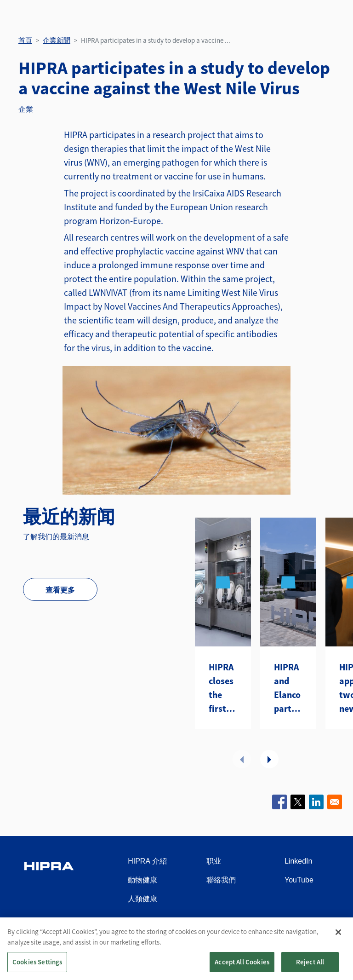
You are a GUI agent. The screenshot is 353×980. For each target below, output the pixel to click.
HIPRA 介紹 (147, 861)
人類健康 (142, 899)
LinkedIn (299, 861)
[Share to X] (298, 802)
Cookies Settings (37, 969)
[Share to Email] (335, 802)
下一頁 (269, 759)
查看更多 (60, 590)
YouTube (299, 880)
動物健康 (142, 880)
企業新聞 (57, 40)
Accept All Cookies (242, 969)
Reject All (310, 969)
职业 (214, 861)
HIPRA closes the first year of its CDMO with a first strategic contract (223, 688)
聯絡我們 (221, 880)
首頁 (25, 40)
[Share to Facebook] (279, 802)
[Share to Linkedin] (316, 802)
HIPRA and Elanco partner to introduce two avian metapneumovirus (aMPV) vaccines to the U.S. (288, 688)
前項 (242, 759)
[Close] (338, 939)
